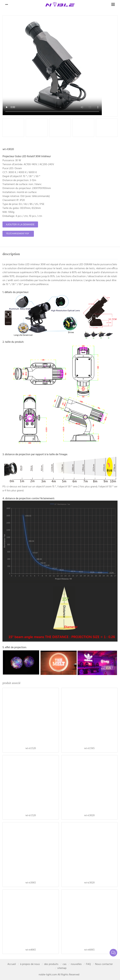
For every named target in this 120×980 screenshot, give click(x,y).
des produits (51, 964)
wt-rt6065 (89, 950)
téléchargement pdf (18, 234)
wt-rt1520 (31, 748)
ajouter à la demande (20, 224)
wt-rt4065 (31, 950)
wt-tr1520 (31, 815)
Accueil (12, 964)
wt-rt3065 (31, 883)
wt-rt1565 (89, 748)
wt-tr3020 (89, 883)
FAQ (88, 964)
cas (65, 964)
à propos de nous (30, 964)
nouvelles (76, 964)
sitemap (62, 968)
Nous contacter (104, 964)
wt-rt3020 (89, 815)
